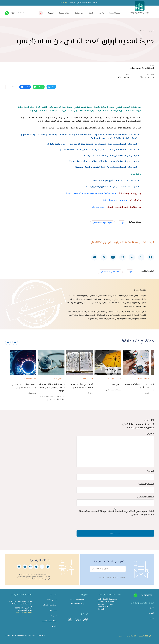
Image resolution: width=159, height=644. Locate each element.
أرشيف (121, 636)
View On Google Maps (24, 612)
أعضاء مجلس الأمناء (49, 621)
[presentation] (8, 342)
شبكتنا (91, 13)
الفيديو (151, 613)
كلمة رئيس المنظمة (49, 605)
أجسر (122, 223)
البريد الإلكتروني (146, 484)
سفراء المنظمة (64, 13)
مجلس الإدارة (52, 600)
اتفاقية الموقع (131, 636)
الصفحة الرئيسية (115, 13)
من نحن (101, 13)
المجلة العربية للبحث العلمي (102, 223)
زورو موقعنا (63, 3)
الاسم (150, 471)
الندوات (151, 619)
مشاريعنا (53, 610)
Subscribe (123, 569)
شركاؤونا (53, 626)
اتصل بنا (51, 13)
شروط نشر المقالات (145, 636)
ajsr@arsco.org (99, 207)
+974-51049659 (17, 13)
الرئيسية (151, 31)
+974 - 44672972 (77, 600)
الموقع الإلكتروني (146, 497)
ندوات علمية (79, 13)
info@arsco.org (77, 603)
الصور (152, 608)
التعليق (150, 434)
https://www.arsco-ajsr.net (116, 200)
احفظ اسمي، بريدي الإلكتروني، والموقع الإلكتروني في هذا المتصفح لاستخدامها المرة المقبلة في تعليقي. (117, 513)
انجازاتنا (54, 616)
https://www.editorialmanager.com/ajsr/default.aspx (91, 194)
